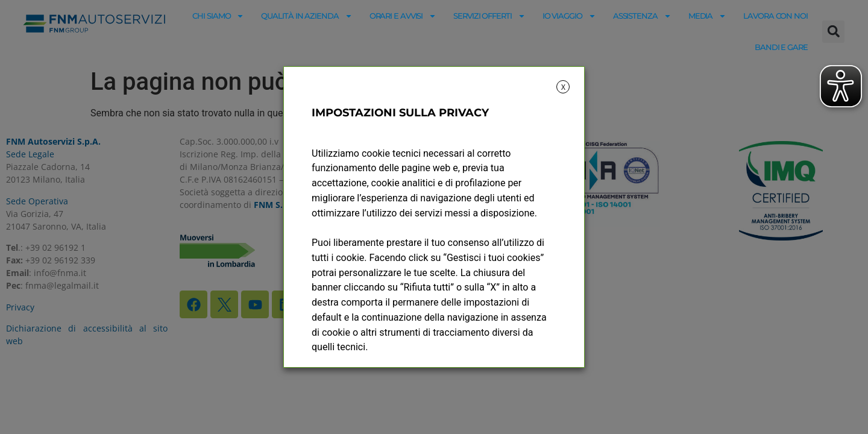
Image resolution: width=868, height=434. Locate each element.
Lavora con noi (775, 16)
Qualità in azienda (307, 16)
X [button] (563, 87)
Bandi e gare (781, 47)
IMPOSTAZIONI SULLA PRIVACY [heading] (400, 113)
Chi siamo (218, 16)
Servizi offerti (489, 16)
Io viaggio (569, 16)
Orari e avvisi (403, 16)
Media (708, 16)
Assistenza (642, 16)
